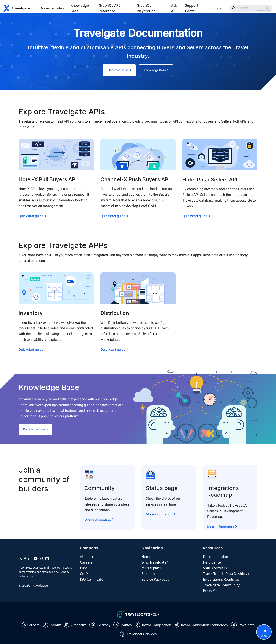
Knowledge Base (80, 8)
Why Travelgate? (155, 562)
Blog (84, 568)
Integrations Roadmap (221, 579)
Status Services (215, 568)
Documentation (53, 8)
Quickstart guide (32, 216)
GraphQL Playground (146, 8)
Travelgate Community (221, 585)
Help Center (212, 562)
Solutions (149, 574)
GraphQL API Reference (109, 8)
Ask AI (174, 8)
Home (146, 557)
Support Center (192, 8)
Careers (86, 562)
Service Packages (155, 579)
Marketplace (151, 568)
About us (87, 557)
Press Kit (210, 591)
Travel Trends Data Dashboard (227, 574)
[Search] (251, 8)
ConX (84, 574)
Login (216, 8)
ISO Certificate (92, 579)
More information (99, 520)
